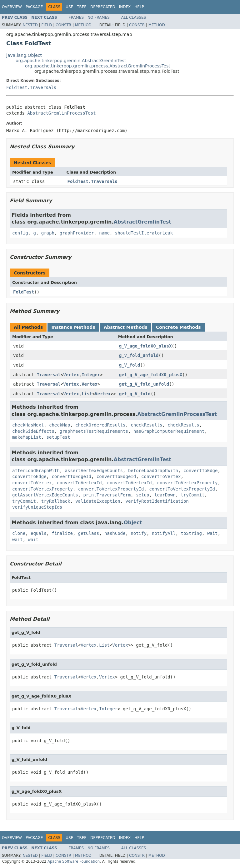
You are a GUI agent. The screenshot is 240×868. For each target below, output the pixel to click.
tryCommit (192, 495)
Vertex (71, 375)
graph (48, 233)
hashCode (115, 533)
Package (34, 7)
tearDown (165, 495)
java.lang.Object (24, 55)
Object (133, 523)
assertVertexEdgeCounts (94, 471)
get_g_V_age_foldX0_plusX (151, 375)
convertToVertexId (79, 483)
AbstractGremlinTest (142, 222)
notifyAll (164, 533)
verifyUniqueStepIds (37, 507)
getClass (89, 533)
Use (69, 7)
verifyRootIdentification (157, 501)
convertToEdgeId (71, 476)
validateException (98, 501)
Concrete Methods (178, 327)
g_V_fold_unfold (139, 355)
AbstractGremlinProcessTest (61, 113)
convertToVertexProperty (187, 483)
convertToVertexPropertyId (111, 489)
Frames (76, 17)
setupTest (58, 437)
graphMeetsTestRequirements (94, 431)
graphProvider (77, 233)
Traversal (49, 375)
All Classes (134, 17)
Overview (12, 7)
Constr (63, 25)
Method (83, 25)
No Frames (99, 17)
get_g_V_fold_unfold (144, 384)
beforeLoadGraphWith (153, 471)
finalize (62, 533)
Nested (30, 25)
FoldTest (24, 292)
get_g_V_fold (135, 394)
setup (142, 495)
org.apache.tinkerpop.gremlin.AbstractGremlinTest (71, 61)
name (104, 233)
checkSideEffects (33, 431)
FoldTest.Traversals (31, 87)
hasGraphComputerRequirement (169, 431)
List (87, 394)
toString (191, 533)
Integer (91, 375)
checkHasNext (28, 425)
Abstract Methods (126, 327)
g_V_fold (130, 365)
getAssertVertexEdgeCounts (45, 495)
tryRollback (56, 501)
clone (19, 533)
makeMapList (27, 437)
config (20, 233)
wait (212, 533)
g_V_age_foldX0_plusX (145, 346)
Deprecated (103, 7)
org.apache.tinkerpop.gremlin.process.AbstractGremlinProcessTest (98, 66)
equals (39, 533)
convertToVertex (161, 476)
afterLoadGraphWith (36, 471)
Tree (82, 7)
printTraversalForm (107, 495)
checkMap (60, 425)
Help (139, 7)
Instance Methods (73, 327)
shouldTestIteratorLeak (144, 233)
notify (139, 533)
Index (125, 7)
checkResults (146, 425)
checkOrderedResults (100, 425)
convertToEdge (201, 471)
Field (47, 25)
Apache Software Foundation (74, 861)
